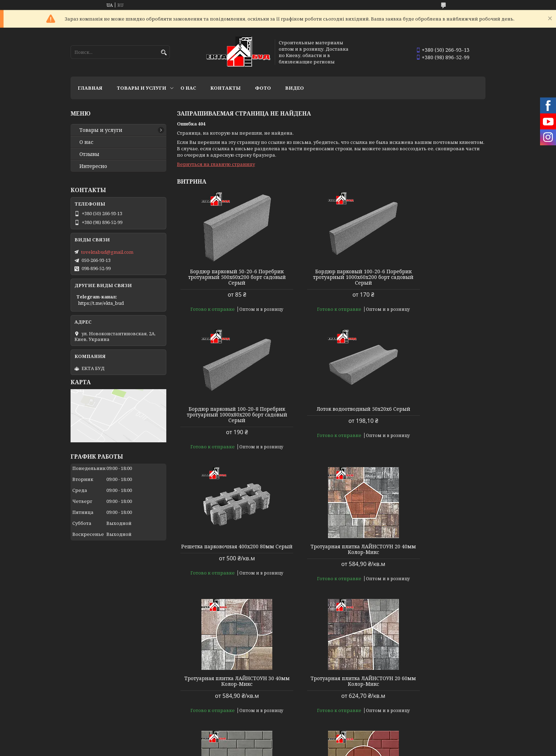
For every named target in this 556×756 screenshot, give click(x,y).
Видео (294, 88)
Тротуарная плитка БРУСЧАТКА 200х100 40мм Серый (436, 544)
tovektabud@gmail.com (107, 252)
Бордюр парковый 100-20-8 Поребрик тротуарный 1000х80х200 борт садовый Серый (436, 277)
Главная (90, 88)
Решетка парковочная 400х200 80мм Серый (331, 412)
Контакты (226, 88)
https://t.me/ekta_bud (101, 303)
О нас (188, 88)
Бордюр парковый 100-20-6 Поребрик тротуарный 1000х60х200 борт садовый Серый (331, 277)
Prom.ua (313, 743)
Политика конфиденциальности (324, 749)
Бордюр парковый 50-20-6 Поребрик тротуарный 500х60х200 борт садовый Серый (226, 277)
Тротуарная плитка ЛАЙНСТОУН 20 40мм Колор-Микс (436, 412)
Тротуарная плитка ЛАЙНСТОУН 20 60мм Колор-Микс (331, 544)
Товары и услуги (141, 88)
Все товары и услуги (454, 723)
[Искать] (164, 53)
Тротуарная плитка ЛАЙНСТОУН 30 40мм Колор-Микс (226, 544)
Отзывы (89, 154)
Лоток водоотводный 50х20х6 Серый (226, 412)
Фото (263, 88)
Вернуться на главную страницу (216, 164)
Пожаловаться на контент (251, 749)
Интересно (93, 166)
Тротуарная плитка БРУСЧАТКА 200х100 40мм (226, 676)
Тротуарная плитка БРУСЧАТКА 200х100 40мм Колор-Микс (436, 676)
